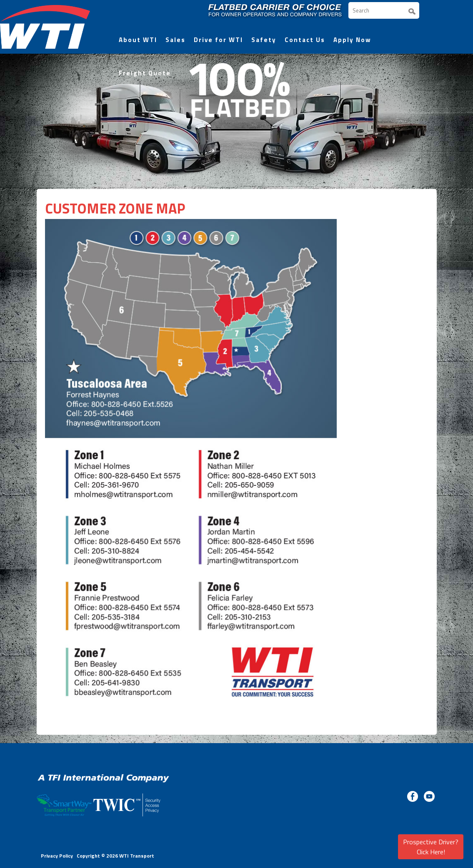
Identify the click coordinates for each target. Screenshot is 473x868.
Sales (175, 40)
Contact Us (305, 40)
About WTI (138, 40)
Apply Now (352, 40)
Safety (264, 40)
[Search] (384, 10)
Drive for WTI (218, 40)
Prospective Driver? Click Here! (431, 847)
